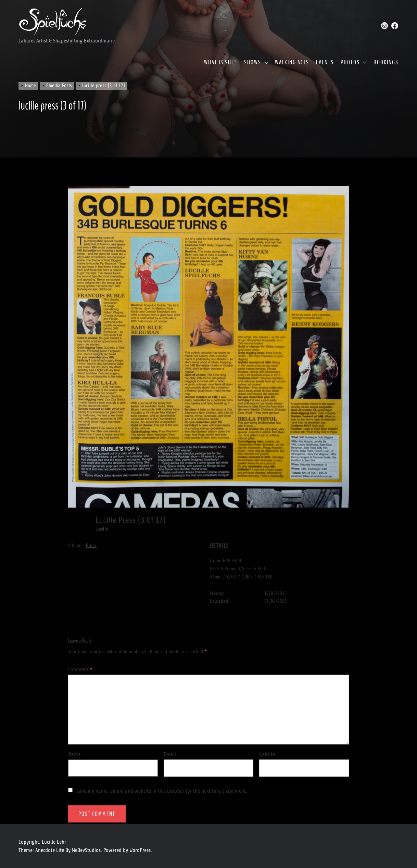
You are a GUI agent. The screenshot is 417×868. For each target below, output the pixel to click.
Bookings (386, 63)
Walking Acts (292, 63)
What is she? (221, 63)
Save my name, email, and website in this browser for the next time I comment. (162, 791)
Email (170, 754)
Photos (350, 63)
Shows (253, 63)
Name (74, 754)
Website (267, 754)
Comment (80, 669)
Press (91, 545)
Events (325, 63)
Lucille (102, 529)
